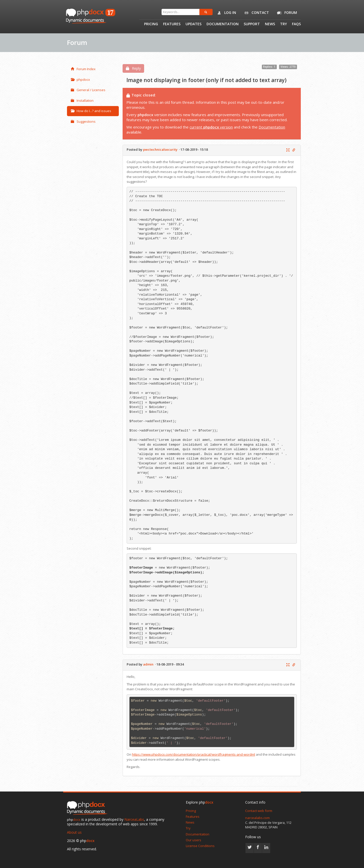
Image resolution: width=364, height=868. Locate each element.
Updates (194, 24)
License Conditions (200, 846)
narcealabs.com (257, 818)
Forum (286, 13)
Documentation (223, 24)
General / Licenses (88, 90)
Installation (82, 100)
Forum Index (83, 69)
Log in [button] (226, 13)
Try (283, 24)
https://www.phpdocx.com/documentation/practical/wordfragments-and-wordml (194, 754)
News (270, 24)
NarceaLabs (134, 819)
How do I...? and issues (91, 111)
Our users (194, 840)
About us (74, 832)
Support (252, 24)
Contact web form (259, 811)
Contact (256, 13)
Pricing (151, 24)
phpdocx (80, 80)
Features (172, 24)
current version (211, 127)
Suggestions (83, 121)
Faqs (296, 24)
